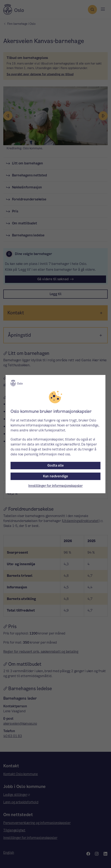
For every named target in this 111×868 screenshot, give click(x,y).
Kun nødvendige (55, 476)
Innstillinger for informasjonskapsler (55, 486)
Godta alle (55, 465)
